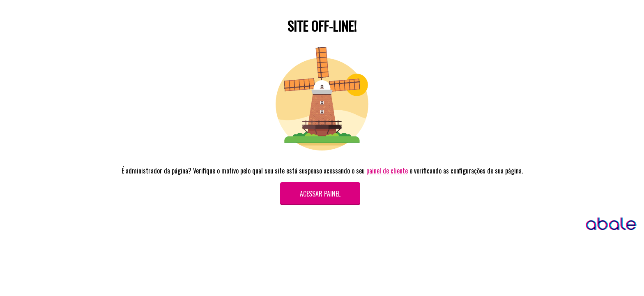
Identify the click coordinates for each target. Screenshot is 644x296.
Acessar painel (320, 194)
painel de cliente (387, 171)
